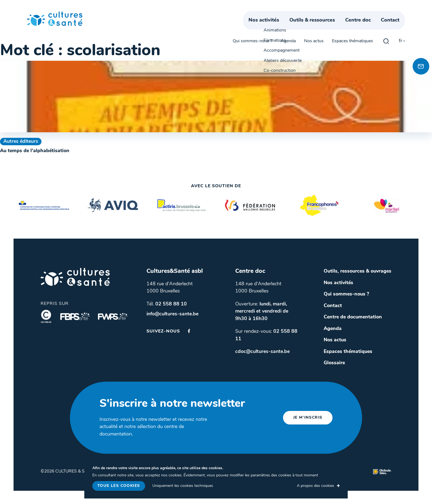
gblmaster (386, 14)
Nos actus (314, 14)
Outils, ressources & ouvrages (358, 271)
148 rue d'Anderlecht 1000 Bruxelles (170, 288)
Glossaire (334, 363)
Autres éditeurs (21, 142)
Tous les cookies (119, 486)
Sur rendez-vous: (266, 335)
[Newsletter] (421, 66)
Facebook (189, 331)
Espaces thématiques (353, 14)
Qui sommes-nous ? (252, 14)
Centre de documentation (353, 317)
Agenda (288, 14)
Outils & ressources (318, 27)
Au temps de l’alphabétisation (35, 151)
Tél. (167, 304)
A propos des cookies (316, 486)
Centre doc (364, 27)
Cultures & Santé (75, 277)
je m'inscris (308, 418)
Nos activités (269, 27)
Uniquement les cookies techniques (183, 486)
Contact (396, 27)
